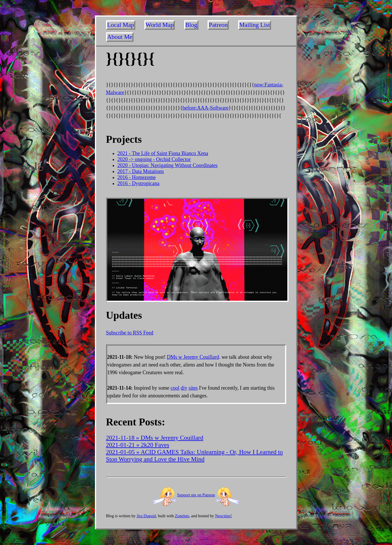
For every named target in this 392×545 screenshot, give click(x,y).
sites (193, 388)
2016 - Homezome (137, 177)
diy (184, 388)
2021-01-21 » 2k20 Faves (138, 445)
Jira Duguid (146, 516)
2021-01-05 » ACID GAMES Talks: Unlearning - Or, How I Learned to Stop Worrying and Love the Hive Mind (195, 456)
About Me (120, 37)
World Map (160, 25)
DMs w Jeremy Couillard (193, 357)
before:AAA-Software (205, 108)
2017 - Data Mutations (141, 171)
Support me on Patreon (196, 495)
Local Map (121, 25)
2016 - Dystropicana (139, 183)
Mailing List (255, 25)
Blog (191, 25)
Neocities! (223, 516)
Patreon (218, 25)
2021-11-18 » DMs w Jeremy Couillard (155, 438)
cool (175, 388)
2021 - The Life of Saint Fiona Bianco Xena (163, 153)
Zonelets (182, 516)
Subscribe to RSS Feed (130, 333)
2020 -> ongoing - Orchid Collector (154, 159)
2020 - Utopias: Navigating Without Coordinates (168, 165)
